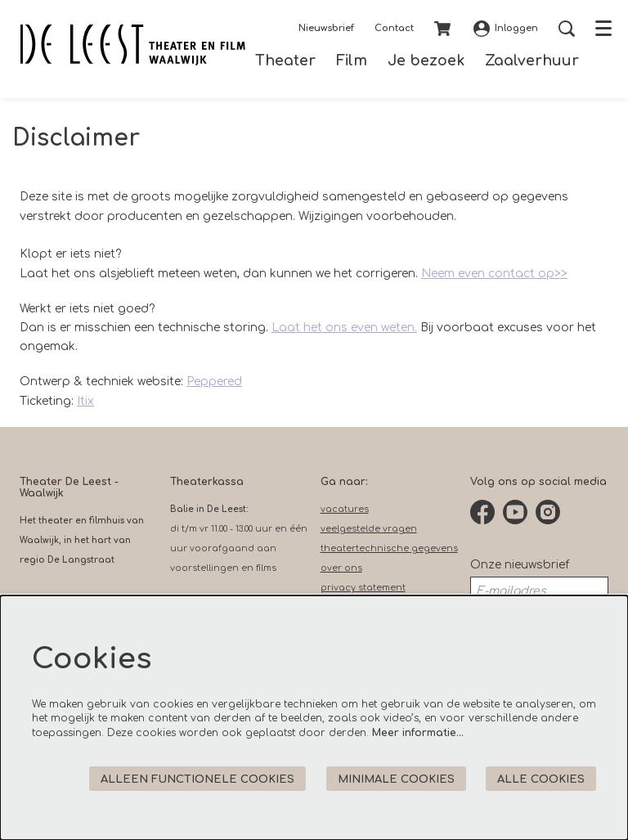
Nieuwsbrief (326, 28)
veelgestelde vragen (369, 529)
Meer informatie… (418, 733)
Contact (394, 28)
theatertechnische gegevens (389, 548)
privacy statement (363, 588)
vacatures (345, 509)
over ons (341, 568)
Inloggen (506, 29)
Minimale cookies (396, 779)
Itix (85, 401)
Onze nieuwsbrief (520, 565)
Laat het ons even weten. (344, 328)
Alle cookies (541, 779)
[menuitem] (285, 61)
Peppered (214, 382)
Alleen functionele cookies (197, 779)
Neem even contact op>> (494, 274)
